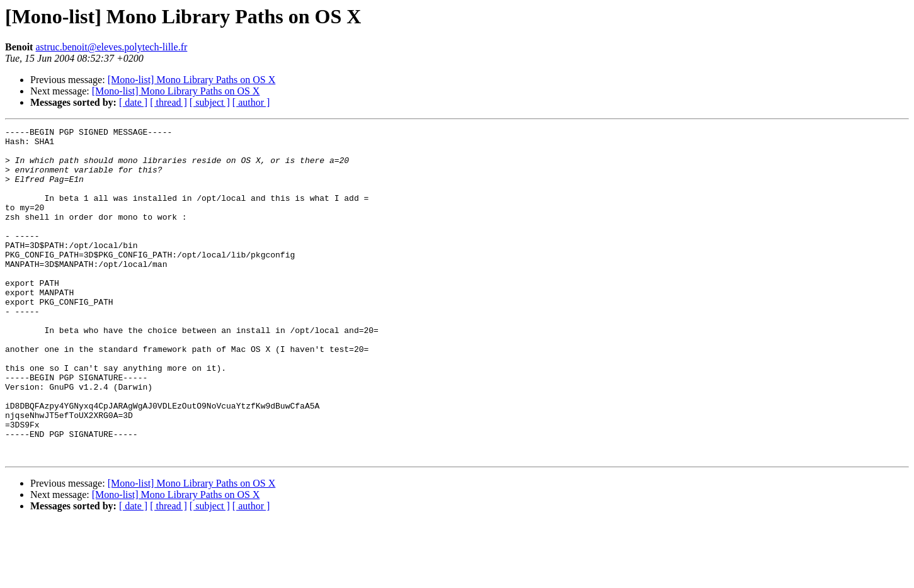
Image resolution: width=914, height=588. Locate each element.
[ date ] (133, 102)
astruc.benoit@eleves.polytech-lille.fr (111, 47)
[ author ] (251, 102)
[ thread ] (169, 102)
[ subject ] (210, 102)
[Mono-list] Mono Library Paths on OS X (192, 80)
